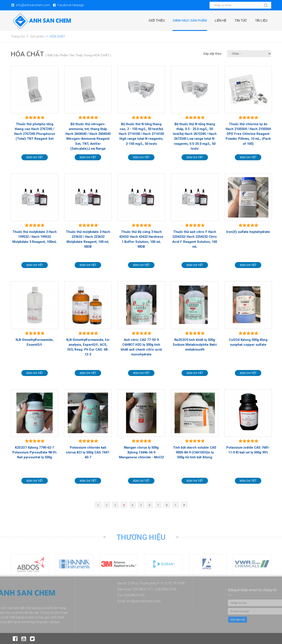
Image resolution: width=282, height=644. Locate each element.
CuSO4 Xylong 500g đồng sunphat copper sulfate (248, 342)
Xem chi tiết (35, 157)
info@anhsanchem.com (33, 5)
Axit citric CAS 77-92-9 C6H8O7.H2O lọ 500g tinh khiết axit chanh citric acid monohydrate (141, 347)
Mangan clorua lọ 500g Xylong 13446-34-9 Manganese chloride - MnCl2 (141, 452)
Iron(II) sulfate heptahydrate (248, 232)
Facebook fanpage (71, 5)
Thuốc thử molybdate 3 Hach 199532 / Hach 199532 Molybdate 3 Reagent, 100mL (35, 237)
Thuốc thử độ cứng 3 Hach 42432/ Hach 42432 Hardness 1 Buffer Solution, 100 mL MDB (141, 239)
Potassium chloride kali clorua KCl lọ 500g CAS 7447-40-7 (88, 452)
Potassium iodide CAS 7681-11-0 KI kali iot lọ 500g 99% (248, 450)
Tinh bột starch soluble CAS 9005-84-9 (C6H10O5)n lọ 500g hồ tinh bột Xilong (195, 452)
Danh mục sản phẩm (190, 21)
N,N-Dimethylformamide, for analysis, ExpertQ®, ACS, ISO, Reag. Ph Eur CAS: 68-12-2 (88, 347)
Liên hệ (221, 21)
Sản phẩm (37, 36)
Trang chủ (18, 36)
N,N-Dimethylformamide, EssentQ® (35, 342)
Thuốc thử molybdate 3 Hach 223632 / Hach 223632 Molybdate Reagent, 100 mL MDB (88, 239)
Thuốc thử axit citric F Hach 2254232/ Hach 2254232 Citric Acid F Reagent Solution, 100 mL (195, 239)
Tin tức (241, 21)
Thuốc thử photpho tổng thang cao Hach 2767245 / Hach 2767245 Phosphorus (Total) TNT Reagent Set (35, 131)
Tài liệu (261, 21)
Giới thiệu (157, 21)
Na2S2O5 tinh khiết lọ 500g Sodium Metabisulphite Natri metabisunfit (195, 345)
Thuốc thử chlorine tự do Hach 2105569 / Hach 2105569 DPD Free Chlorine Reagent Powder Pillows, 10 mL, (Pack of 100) (248, 134)
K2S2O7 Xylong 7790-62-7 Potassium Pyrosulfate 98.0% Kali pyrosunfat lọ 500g (35, 452)
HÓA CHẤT (57, 36)
